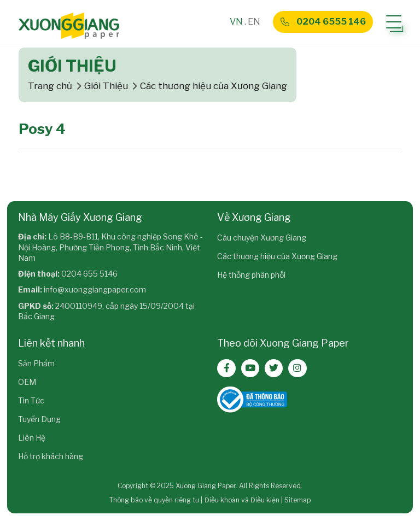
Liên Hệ (32, 438)
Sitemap (297, 500)
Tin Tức (31, 400)
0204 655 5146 (89, 274)
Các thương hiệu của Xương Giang (277, 256)
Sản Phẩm (36, 363)
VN (236, 22)
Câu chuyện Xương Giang (262, 238)
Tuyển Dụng (39, 419)
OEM (27, 382)
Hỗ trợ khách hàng (51, 456)
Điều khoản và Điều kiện (242, 500)
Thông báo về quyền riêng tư (154, 500)
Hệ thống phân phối (251, 275)
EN (254, 22)
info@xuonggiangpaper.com (95, 289)
